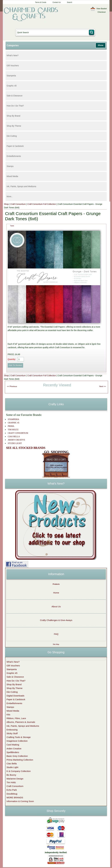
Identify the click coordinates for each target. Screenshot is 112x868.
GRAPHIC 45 (14, 423)
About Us (56, 606)
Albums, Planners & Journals (21, 722)
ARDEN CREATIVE (16, 440)
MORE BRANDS (15, 797)
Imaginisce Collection (17, 741)
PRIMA (11, 426)
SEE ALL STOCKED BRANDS (26, 448)
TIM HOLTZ (13, 430)
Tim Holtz (11, 782)
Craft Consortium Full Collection (42, 204)
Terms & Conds (41, 2)
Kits (8, 715)
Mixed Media (12, 176)
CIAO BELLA (14, 437)
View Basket (102, 9)
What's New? (13, 55)
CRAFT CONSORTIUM (18, 433)
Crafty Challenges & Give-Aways (56, 620)
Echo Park (12, 790)
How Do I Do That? (15, 106)
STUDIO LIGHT (15, 443)
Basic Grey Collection (17, 756)
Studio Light (12, 767)
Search (70, 2)
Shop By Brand (13, 116)
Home (56, 593)
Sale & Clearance (15, 96)
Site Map (56, 644)
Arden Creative (14, 749)
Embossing (12, 730)
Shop (6, 204)
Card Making (13, 745)
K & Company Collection (19, 771)
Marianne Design (15, 779)
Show (101, 45)
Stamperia (11, 76)
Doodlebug (12, 794)
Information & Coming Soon (20, 801)
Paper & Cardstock (15, 146)
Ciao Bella (12, 763)
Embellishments (14, 156)
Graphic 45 (12, 86)
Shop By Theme (14, 126)
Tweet (12, 226)
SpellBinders (13, 752)
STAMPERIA (13, 419)
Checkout (102, 12)
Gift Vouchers (13, 66)
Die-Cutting (12, 136)
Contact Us (57, 2)
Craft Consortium (18, 204)
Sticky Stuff (12, 733)
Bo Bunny (11, 775)
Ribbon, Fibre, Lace (16, 718)
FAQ (56, 634)
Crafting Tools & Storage (19, 737)
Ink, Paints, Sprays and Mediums (21, 186)
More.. (10, 196)
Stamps (10, 166)
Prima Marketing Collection (20, 760)
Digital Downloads (15, 696)
